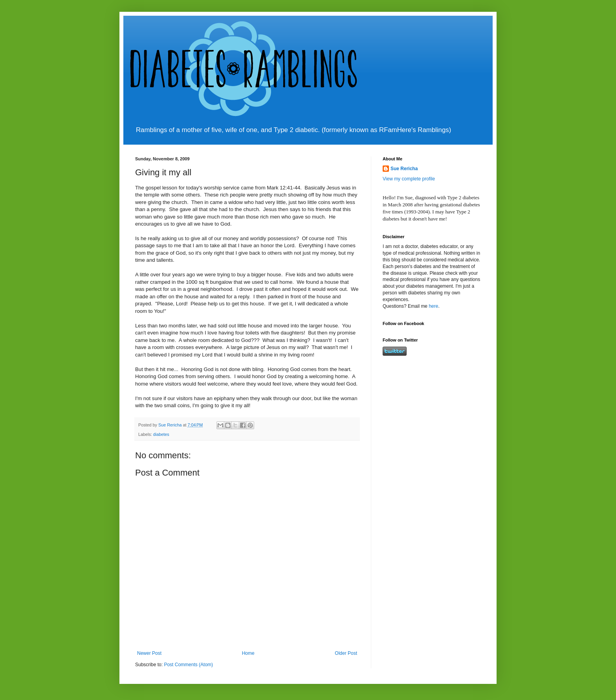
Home (248, 653)
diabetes (161, 434)
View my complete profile (409, 179)
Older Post (346, 653)
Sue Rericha (404, 169)
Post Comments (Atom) (188, 665)
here (433, 306)
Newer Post (149, 653)
